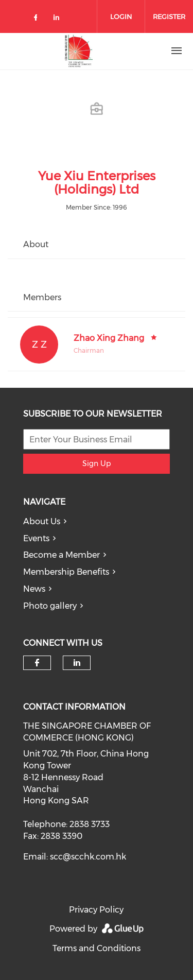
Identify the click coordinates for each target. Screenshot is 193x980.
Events (36, 538)
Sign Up (97, 463)
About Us (42, 521)
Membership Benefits (66, 572)
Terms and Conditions (97, 948)
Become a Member (62, 555)
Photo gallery (50, 606)
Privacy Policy (96, 910)
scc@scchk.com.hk (88, 857)
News (34, 589)
